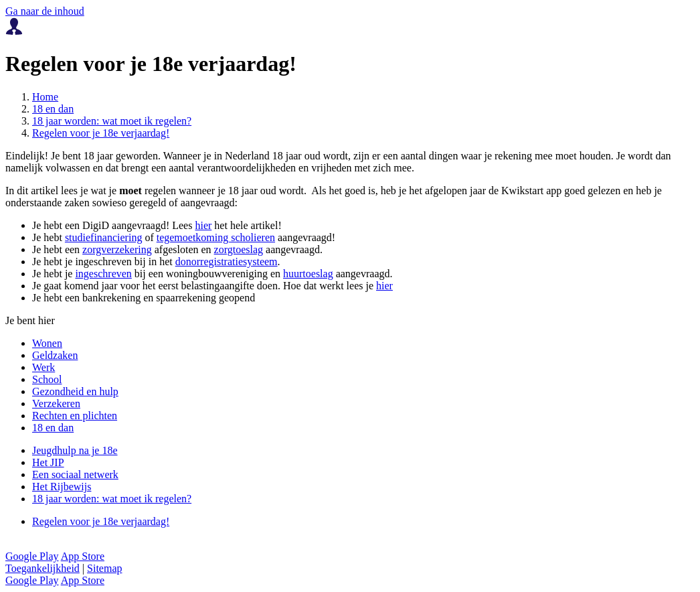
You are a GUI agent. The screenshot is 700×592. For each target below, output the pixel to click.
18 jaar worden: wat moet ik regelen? (112, 121)
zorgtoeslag (239, 249)
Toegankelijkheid (42, 568)
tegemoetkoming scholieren (216, 237)
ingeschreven (103, 274)
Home (45, 97)
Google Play (32, 556)
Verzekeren (56, 403)
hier (203, 225)
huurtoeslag (308, 274)
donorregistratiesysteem (227, 262)
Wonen (47, 343)
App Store (83, 556)
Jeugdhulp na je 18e (75, 450)
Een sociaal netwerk (75, 474)
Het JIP (48, 462)
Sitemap (104, 568)
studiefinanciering (104, 237)
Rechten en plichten (75, 416)
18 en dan (53, 109)
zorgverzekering (117, 249)
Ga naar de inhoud (45, 11)
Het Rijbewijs (62, 487)
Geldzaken (55, 355)
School (47, 379)
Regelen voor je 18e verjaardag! (101, 133)
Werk (43, 367)
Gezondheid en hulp (75, 391)
